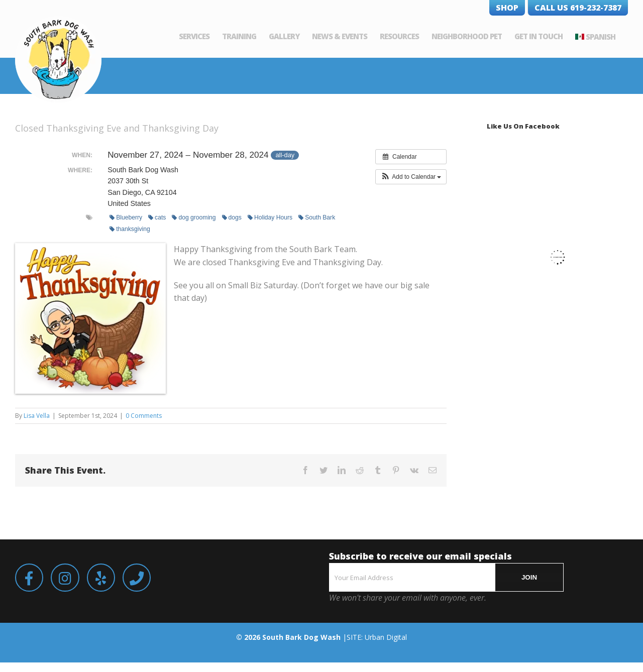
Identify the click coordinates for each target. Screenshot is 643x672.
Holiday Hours (270, 217)
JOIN (529, 577)
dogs (232, 217)
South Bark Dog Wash (301, 637)
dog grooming (194, 217)
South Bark (317, 217)
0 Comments (144, 416)
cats (157, 217)
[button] (411, 177)
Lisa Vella (37, 416)
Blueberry (126, 217)
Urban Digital (386, 637)
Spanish (601, 37)
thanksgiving (130, 229)
